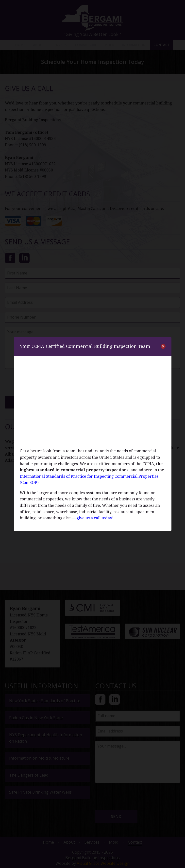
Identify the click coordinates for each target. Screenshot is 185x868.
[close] (163, 346)
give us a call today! (95, 518)
